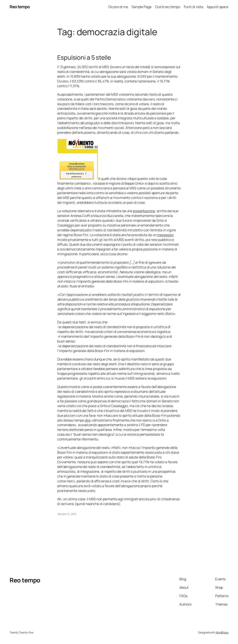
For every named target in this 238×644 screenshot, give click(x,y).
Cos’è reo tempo (168, 7)
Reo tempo (20, 7)
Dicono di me (118, 7)
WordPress (222, 632)
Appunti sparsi (218, 7)
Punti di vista (194, 7)
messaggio (165, 235)
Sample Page (141, 7)
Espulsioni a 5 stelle (84, 57)
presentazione (144, 211)
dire (88, 420)
